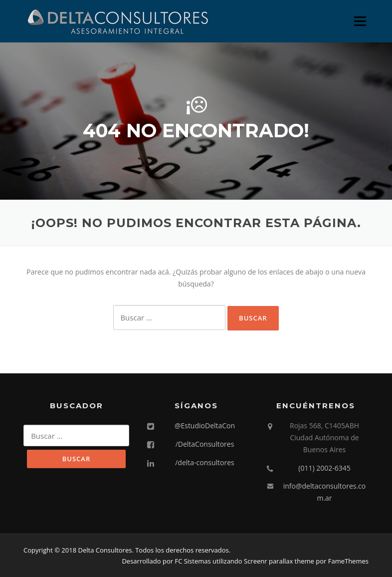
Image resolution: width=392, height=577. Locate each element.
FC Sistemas (193, 561)
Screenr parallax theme (279, 561)
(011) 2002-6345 (324, 468)
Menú (360, 21)
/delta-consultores (205, 462)
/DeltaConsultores (205, 444)
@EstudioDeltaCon (205, 426)
